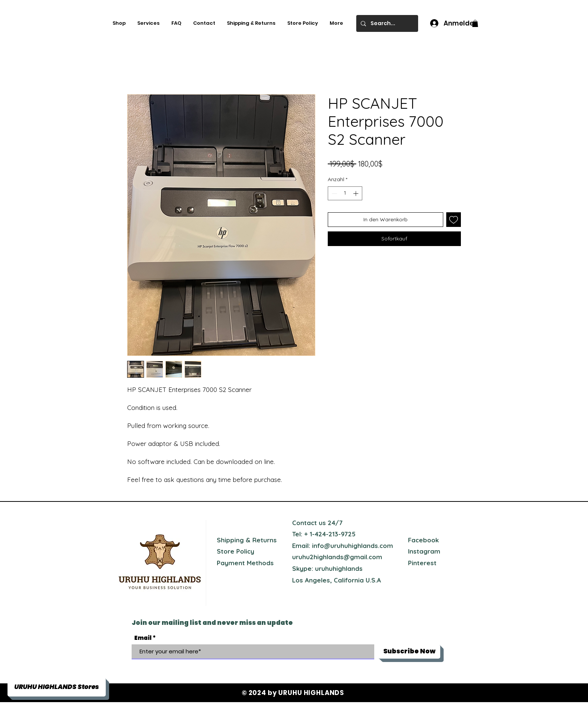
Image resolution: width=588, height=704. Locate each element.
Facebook (423, 540)
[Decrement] (334, 193)
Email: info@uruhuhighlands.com (343, 546)
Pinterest (422, 563)
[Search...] (386, 23)
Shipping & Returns (247, 540)
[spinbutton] (345, 193)
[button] (475, 23)
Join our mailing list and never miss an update (212, 623)
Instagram (424, 551)
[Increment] (356, 193)
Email (143, 638)
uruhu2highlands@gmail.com (337, 557)
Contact (304, 523)
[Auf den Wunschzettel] (454, 220)
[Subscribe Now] (409, 651)
